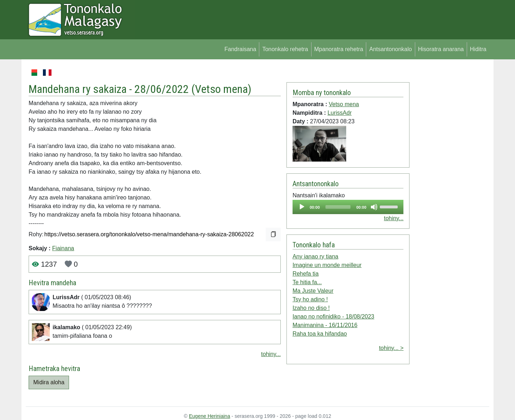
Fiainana (63, 248)
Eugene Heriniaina (209, 416)
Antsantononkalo (390, 49)
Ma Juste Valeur (313, 291)
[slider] (338, 207)
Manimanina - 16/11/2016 (325, 325)
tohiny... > (391, 348)
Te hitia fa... (307, 282)
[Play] (302, 207)
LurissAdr (340, 113)
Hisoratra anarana (441, 49)
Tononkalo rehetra (285, 49)
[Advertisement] (449, 175)
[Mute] (374, 207)
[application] (348, 207)
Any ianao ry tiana (315, 256)
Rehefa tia (306, 274)
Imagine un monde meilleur (327, 265)
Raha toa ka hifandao (320, 334)
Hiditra (478, 49)
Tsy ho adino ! (310, 299)
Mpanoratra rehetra (339, 49)
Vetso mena (221, 89)
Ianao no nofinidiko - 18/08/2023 (333, 317)
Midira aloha (49, 382)
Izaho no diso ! (311, 308)
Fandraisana (240, 49)
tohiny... (271, 354)
